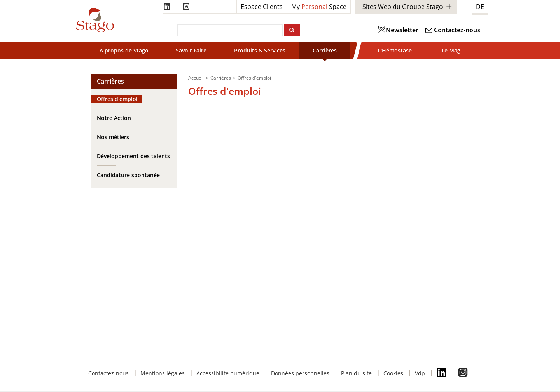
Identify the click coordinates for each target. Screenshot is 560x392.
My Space (319, 7)
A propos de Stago (124, 50)
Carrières (325, 50)
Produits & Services (260, 50)
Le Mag (451, 50)
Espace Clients (262, 7)
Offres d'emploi (117, 99)
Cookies (393, 373)
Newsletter (398, 30)
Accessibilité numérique (228, 373)
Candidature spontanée (128, 175)
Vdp (420, 373)
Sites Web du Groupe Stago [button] (403, 7)
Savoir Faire (191, 50)
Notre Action (114, 118)
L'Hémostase (395, 50)
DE (480, 7)
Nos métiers (113, 137)
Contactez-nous (457, 30)
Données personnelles (300, 373)
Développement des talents (133, 156)
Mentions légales (163, 373)
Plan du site (356, 373)
